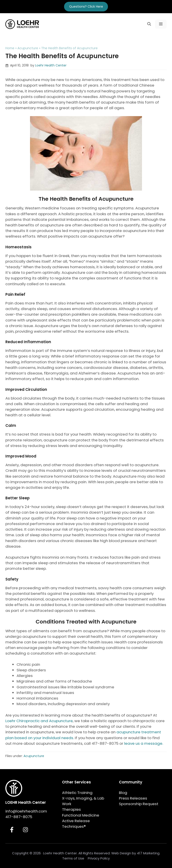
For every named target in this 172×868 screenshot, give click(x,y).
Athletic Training (77, 793)
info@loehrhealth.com (26, 811)
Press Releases (133, 798)
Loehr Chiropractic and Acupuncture (39, 721)
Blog (123, 793)
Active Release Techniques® (76, 824)
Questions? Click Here (86, 6)
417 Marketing (148, 853)
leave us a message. (144, 743)
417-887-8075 (19, 817)
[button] (149, 24)
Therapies (71, 809)
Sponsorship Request (139, 804)
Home (10, 48)
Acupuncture (28, 48)
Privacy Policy (99, 858)
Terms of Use (73, 858)
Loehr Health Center (51, 65)
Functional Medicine (81, 815)
